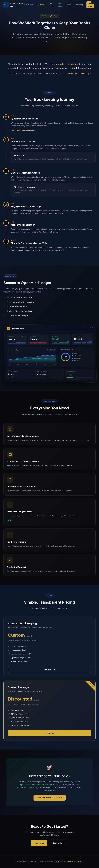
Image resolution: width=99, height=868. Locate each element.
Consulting (79, 5)
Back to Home (59, 843)
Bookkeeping (42, 5)
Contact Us (39, 843)
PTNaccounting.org (77, 861)
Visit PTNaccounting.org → (79, 74)
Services (30, 5)
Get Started (89, 5)
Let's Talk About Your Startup (50, 798)
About (69, 5)
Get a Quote (50, 669)
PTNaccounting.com (62, 861)
